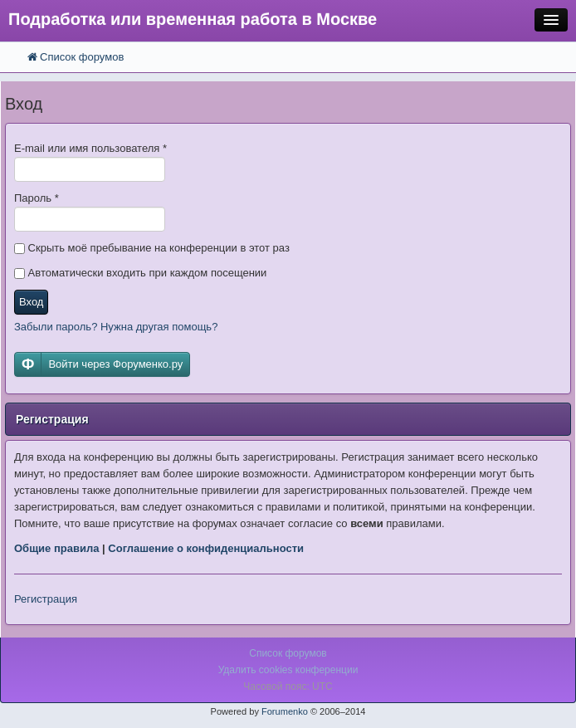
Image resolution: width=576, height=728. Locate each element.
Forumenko (285, 711)
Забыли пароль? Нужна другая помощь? (116, 327)
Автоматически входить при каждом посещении (140, 273)
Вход (31, 302)
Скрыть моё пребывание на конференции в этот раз (152, 248)
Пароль (37, 198)
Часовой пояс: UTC (288, 686)
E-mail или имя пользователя (90, 148)
